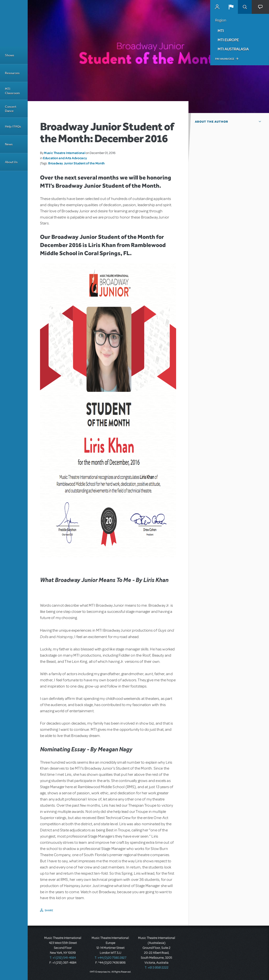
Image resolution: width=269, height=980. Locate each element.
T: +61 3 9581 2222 (157, 968)
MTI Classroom (12, 91)
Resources (12, 73)
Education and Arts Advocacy (65, 158)
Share (49, 910)
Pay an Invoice (225, 59)
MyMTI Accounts (217, 7)
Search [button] (245, 7)
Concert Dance (11, 109)
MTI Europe (228, 40)
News (9, 144)
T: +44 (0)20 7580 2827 (111, 958)
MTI (221, 31)
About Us (11, 162)
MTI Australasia (233, 49)
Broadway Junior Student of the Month (76, 163)
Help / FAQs (13, 126)
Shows (10, 55)
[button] (231, 7)
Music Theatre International (65, 153)
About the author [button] (212, 122)
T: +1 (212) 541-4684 (63, 958)
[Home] (14, 23)
